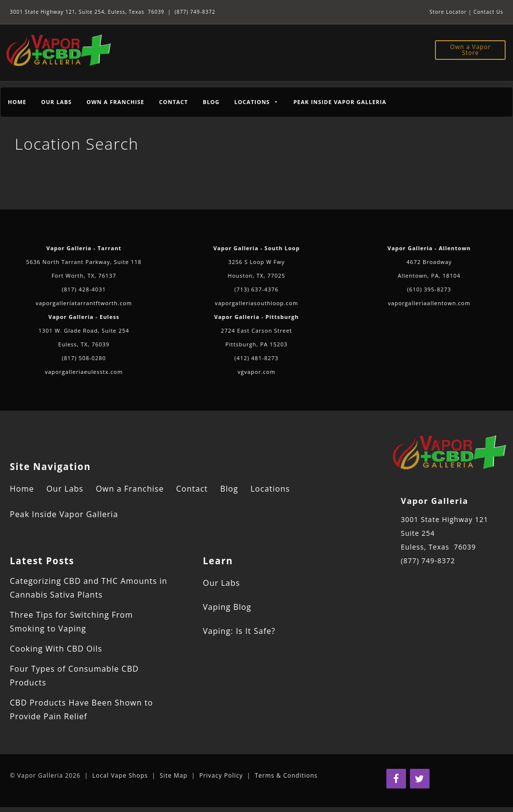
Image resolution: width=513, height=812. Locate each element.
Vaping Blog (227, 607)
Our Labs (56, 102)
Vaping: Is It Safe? (239, 631)
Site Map (174, 775)
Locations (270, 489)
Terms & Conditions (286, 775)
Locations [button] (256, 102)
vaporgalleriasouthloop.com (257, 303)
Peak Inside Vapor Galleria (340, 102)
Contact (174, 102)
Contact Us (488, 12)
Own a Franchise (115, 102)
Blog (211, 102)
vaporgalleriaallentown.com (429, 303)
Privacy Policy (221, 775)
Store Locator (448, 12)
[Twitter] (420, 779)
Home (17, 102)
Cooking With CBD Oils (56, 649)
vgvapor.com (256, 372)
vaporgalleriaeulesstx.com (84, 372)
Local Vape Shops (120, 775)
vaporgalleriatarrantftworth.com (84, 303)
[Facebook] (396, 779)
